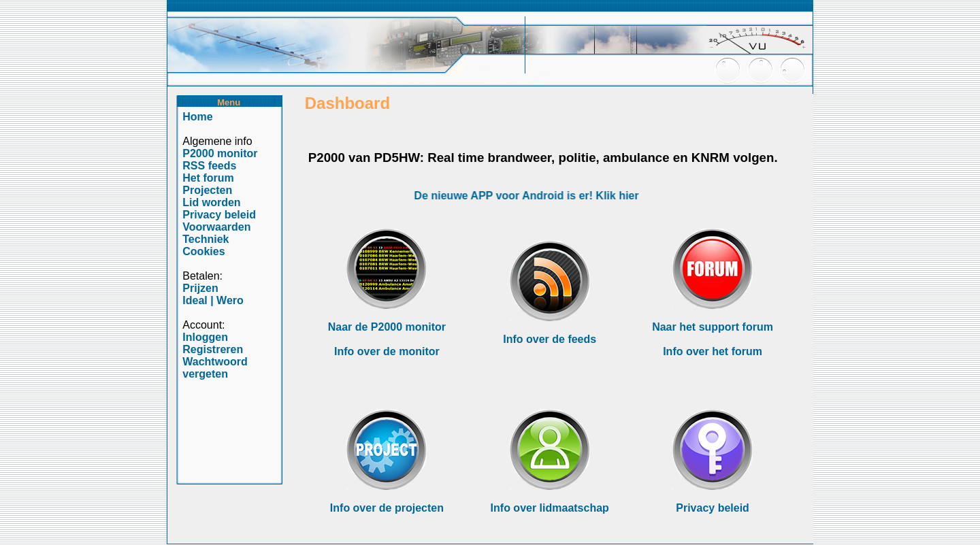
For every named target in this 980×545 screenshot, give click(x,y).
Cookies (203, 251)
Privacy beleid (713, 508)
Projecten (207, 190)
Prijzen (200, 288)
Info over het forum (713, 351)
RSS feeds (209, 166)
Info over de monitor (387, 351)
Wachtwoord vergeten (215, 368)
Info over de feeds (550, 339)
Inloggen (205, 337)
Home (197, 117)
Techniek (206, 239)
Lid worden (211, 202)
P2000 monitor (220, 153)
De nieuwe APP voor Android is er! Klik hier (529, 196)
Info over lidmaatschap (550, 508)
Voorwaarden (216, 227)
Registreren (213, 349)
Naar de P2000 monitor (387, 327)
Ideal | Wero (213, 300)
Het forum (208, 178)
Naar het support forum (713, 327)
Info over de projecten (387, 508)
